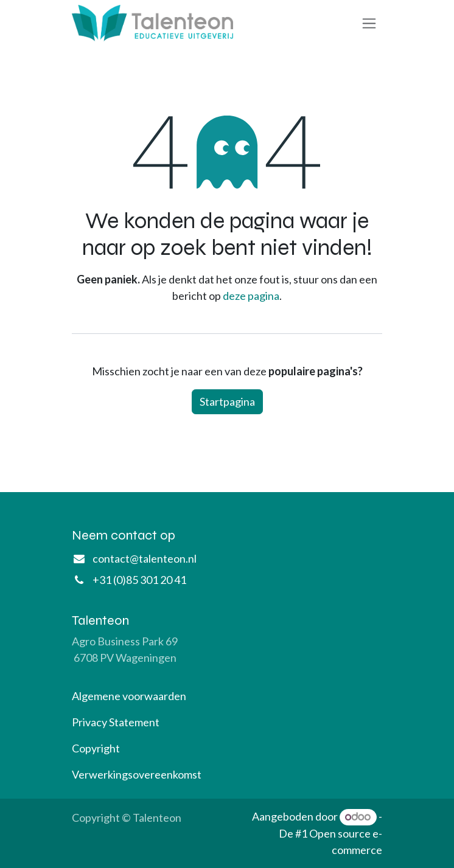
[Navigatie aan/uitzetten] (369, 23)
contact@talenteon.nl (145, 558)
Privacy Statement (116, 722)
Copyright (96, 748)
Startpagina (227, 401)
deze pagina (251, 296)
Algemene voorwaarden (129, 696)
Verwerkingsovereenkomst (137, 774)
